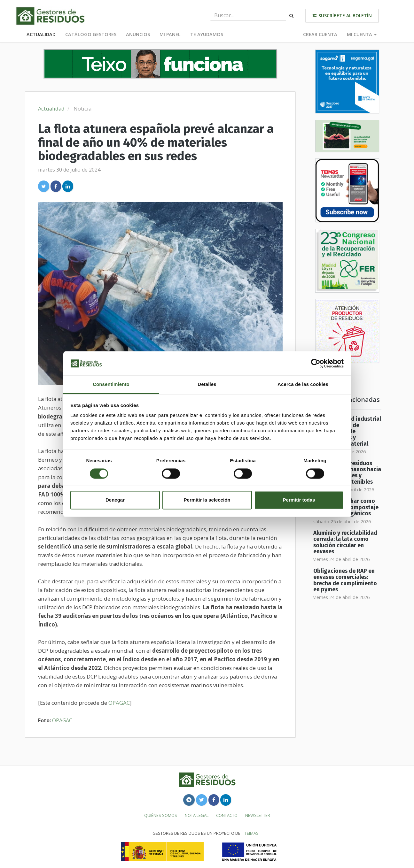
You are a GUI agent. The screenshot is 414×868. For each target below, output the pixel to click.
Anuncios (138, 34)
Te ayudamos (207, 34)
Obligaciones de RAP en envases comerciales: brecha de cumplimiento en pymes (345, 580)
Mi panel (170, 34)
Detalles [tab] (207, 384)
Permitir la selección (207, 500)
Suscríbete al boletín (342, 15)
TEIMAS (252, 833)
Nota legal (197, 815)
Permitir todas (299, 500)
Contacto (227, 815)
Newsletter (258, 815)
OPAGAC (119, 703)
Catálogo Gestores (91, 34)
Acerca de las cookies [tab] (303, 384)
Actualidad (41, 34)
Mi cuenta (362, 34)
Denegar (115, 500)
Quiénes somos (161, 815)
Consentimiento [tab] (111, 384)
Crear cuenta (320, 34)
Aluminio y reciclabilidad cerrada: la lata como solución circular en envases (345, 542)
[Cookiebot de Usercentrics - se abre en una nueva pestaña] (316, 363)
